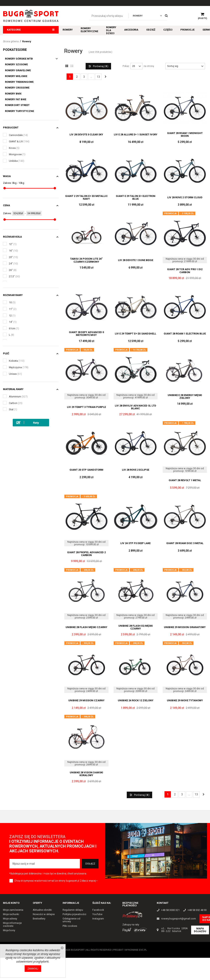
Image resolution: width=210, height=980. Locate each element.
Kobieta (17, 361)
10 (12, 302)
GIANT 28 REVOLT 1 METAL (185, 480)
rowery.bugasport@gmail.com (179, 919)
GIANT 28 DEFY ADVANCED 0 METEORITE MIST (86, 334)
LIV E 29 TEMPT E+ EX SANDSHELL (135, 334)
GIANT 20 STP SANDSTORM (86, 470)
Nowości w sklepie (44, 914)
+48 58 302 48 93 (197, 910)
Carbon (16, 403)
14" (13, 322)
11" (13, 309)
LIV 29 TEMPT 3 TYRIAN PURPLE (86, 407)
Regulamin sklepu (73, 910)
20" (13, 257)
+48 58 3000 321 (170, 910)
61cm (14, 328)
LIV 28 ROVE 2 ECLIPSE (136, 470)
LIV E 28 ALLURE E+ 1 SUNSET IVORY (136, 135)
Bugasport (78, 950)
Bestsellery (39, 919)
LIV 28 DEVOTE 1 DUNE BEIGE (136, 260)
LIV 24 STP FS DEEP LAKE (135, 543)
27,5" (14, 276)
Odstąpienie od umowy (71, 920)
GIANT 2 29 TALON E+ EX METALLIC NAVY (86, 198)
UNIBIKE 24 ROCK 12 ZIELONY (136, 701)
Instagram (98, 919)
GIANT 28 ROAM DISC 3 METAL (185, 543)
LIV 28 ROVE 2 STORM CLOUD (185, 198)
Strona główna (11, 41)
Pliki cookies (70, 926)
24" (13, 264)
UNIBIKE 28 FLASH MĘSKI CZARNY (86, 627)
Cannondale (18, 135)
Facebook (98, 910)
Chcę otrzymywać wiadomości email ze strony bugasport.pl (47, 881)
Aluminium (18, 397)
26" (13, 270)
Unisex (15, 374)
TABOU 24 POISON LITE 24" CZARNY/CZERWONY (86, 260)
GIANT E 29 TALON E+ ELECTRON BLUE (136, 198)
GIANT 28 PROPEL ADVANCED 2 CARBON (86, 554)
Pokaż (126, 66)
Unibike (17, 161)
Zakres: (7, 183)
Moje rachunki (11, 914)
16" (13, 251)
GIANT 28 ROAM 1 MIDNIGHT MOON (185, 135)
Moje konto (11, 903)
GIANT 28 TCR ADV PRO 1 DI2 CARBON (185, 271)
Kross (14, 148)
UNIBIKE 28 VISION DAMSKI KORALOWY (86, 774)
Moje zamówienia (13, 910)
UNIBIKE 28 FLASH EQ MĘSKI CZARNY (136, 627)
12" (13, 244)
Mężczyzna (19, 367)
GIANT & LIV (19, 141)
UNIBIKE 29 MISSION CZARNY (86, 701)
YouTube (97, 914)
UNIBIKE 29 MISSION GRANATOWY (185, 627)
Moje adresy (10, 919)
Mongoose (17, 154)
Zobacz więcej (89, 881)
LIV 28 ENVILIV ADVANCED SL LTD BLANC (135, 407)
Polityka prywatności (74, 914)
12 (12, 316)
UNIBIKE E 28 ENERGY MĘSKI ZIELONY (185, 397)
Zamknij (33, 969)
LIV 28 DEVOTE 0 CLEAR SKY (86, 135)
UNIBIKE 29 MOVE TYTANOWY (185, 701)
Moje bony (9, 930)
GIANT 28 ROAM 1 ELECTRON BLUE (185, 334)
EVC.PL (143, 950)
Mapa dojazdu (200, 930)
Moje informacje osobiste (12, 924)
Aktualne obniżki (42, 910)
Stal (13, 409)
